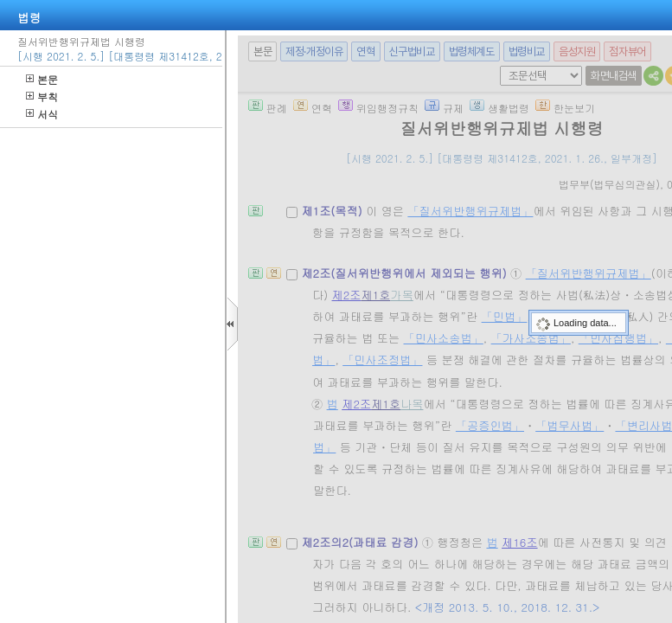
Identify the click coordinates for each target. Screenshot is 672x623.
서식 (42, 114)
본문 (42, 79)
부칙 (42, 96)
